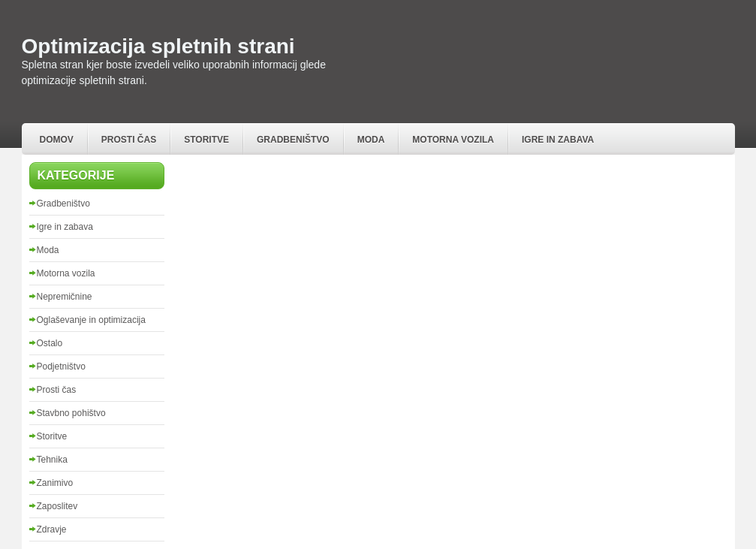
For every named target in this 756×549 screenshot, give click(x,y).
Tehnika (52, 460)
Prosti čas (129, 140)
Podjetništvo (61, 367)
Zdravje (52, 529)
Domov (57, 140)
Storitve (206, 140)
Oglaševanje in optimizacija (91, 320)
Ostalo (50, 343)
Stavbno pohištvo (71, 413)
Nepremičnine (65, 297)
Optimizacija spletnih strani (158, 46)
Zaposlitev (57, 506)
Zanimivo (55, 483)
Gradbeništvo (293, 140)
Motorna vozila (453, 140)
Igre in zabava (558, 140)
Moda (371, 140)
